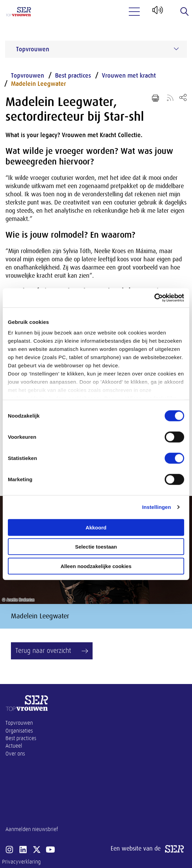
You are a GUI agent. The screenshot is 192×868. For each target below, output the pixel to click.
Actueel (14, 746)
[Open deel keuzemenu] (183, 97)
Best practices (73, 76)
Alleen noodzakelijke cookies (96, 566)
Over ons (15, 754)
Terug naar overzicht (43, 651)
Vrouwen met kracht (129, 76)
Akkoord (96, 527)
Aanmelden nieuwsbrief (32, 829)
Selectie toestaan (96, 547)
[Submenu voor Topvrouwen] (176, 49)
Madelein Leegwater (38, 84)
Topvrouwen (28, 76)
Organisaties (19, 731)
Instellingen (157, 507)
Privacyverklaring (21, 862)
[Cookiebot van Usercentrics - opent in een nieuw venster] (154, 298)
